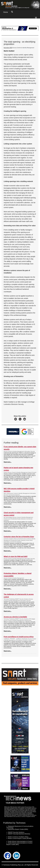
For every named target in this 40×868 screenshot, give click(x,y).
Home (6, 12)
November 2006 (8, 48)
